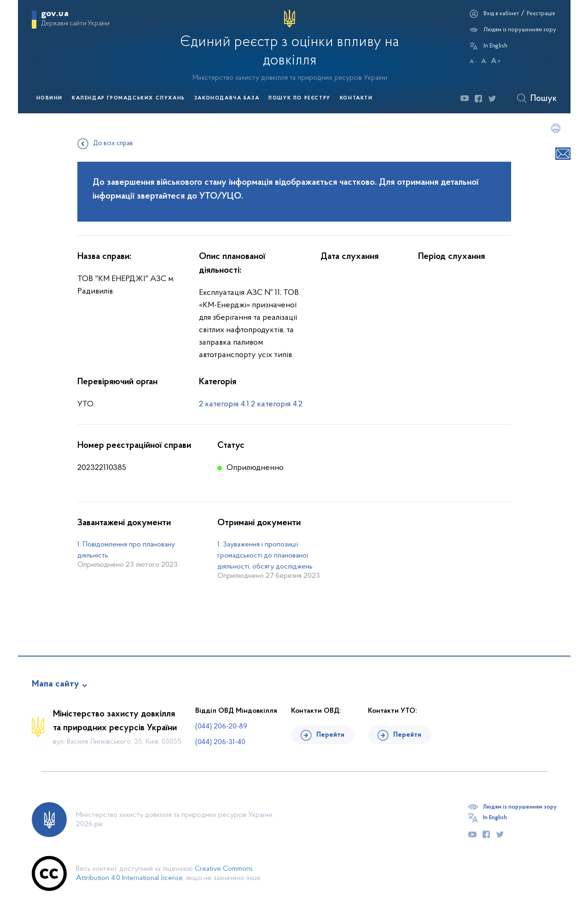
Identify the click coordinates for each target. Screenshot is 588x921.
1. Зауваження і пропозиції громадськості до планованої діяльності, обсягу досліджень (265, 556)
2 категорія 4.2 (277, 404)
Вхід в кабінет (501, 14)
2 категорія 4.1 (224, 404)
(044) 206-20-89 (221, 727)
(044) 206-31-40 (220, 742)
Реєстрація (541, 14)
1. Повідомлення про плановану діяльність (126, 550)
